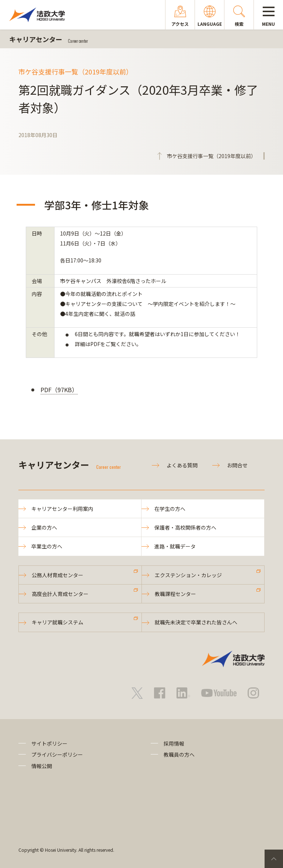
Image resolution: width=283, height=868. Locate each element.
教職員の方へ (179, 754)
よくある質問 (182, 465)
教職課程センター (175, 594)
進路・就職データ (175, 546)
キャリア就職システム (57, 622)
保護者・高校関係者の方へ (185, 527)
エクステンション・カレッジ (188, 575)
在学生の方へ (170, 509)
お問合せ (237, 465)
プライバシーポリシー (57, 754)
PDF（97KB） (59, 390)
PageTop (274, 859)
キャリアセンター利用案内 (62, 509)
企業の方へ (44, 527)
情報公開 (42, 766)
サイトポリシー (49, 743)
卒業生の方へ (47, 546)
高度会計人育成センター (60, 594)
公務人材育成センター (57, 575)
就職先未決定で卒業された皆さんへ (196, 622)
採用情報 (174, 743)
